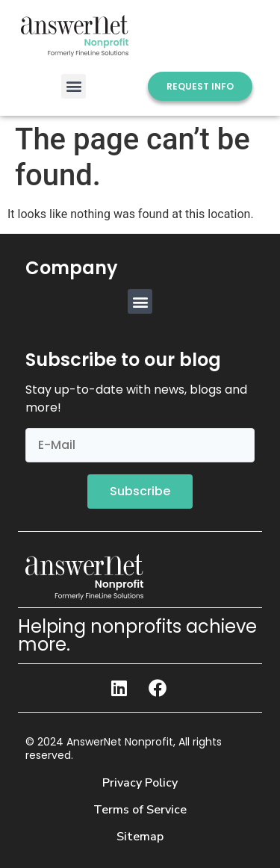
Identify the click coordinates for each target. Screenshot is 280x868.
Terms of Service (140, 810)
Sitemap (140, 837)
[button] (74, 86)
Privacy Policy (140, 783)
